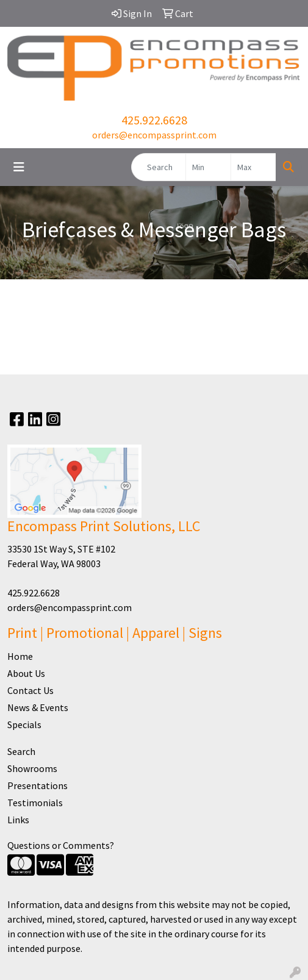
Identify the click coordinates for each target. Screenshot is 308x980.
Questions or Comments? (61, 845)
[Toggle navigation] (19, 167)
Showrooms (32, 768)
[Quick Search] (159, 167)
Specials (24, 724)
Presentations (38, 785)
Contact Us (30, 690)
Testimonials (35, 803)
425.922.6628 (154, 120)
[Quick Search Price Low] (208, 167)
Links (18, 820)
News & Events (38, 707)
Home (20, 656)
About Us (26, 673)
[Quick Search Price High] (253, 167)
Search (21, 751)
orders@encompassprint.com (154, 135)
